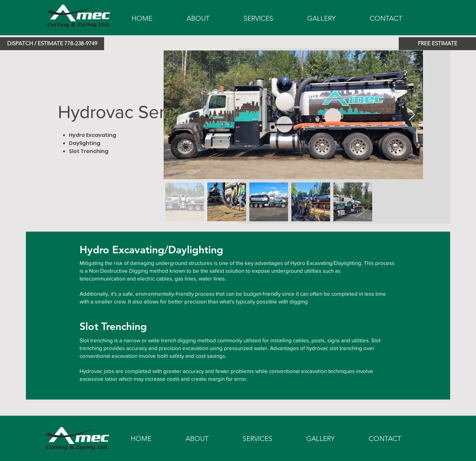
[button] (52, 44)
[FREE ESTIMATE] (437, 44)
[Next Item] (412, 115)
